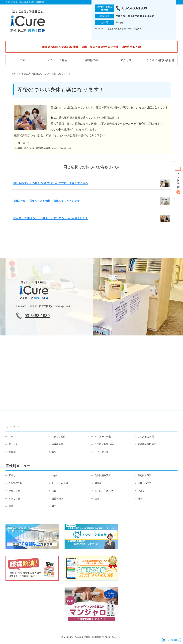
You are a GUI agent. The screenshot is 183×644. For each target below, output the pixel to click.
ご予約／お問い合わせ (160, 60)
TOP (23, 60)
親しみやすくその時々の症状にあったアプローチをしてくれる (51, 183)
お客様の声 (91, 60)
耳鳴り (12, 475)
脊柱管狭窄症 (15, 483)
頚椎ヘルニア (145, 483)
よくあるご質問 (146, 437)
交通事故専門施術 (147, 444)
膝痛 (97, 499)
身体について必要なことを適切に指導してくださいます (47, 201)
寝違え (141, 491)
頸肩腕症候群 (145, 475)
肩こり (55, 506)
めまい (55, 475)
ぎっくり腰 (14, 499)
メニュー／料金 (57, 60)
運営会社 (13, 452)
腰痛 (11, 506)
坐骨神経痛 (57, 499)
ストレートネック (104, 491)
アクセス (126, 60)
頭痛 (140, 499)
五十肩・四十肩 (60, 483)
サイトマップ (101, 452)
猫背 (54, 491)
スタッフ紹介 (59, 437)
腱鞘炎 (98, 483)
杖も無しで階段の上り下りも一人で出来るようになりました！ (51, 218)
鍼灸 (54, 452)
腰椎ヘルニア (15, 491)
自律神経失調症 (103, 475)
